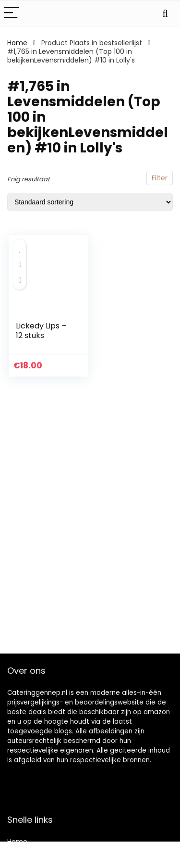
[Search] (165, 13)
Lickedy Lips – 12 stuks (41, 331)
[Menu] (12, 13)
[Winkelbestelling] (90, 202)
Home (17, 43)
